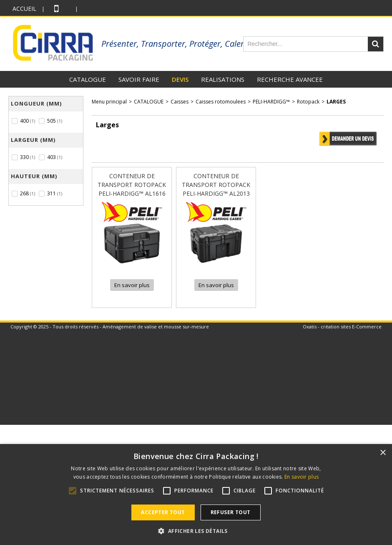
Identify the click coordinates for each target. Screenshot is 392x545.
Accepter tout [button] (163, 512)
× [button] (383, 453)
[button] (196, 531)
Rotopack (308, 102)
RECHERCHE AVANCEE (290, 79)
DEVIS (180, 79)
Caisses (180, 102)
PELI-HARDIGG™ (271, 102)
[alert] (196, 495)
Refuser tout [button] (231, 512)
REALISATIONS (223, 79)
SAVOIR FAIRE (139, 79)
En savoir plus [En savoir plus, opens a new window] (302, 477)
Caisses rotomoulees (221, 102)
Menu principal (109, 102)
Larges (336, 102)
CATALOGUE (88, 79)
